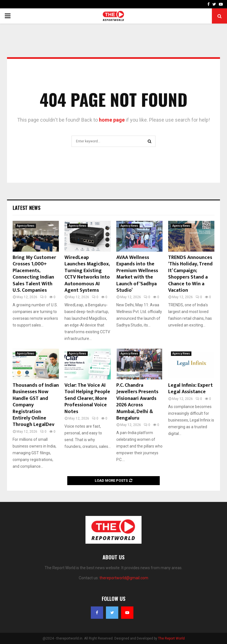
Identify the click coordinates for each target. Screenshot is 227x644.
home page (112, 120)
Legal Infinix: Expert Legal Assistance (190, 389)
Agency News (26, 226)
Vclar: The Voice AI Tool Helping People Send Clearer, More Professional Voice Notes (87, 399)
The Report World (171, 638)
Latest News (26, 208)
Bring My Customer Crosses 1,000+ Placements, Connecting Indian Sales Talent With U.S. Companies (34, 274)
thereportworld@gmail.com (124, 578)
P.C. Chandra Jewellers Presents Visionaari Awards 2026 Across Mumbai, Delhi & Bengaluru (137, 402)
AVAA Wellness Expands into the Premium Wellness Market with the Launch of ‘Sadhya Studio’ (137, 274)
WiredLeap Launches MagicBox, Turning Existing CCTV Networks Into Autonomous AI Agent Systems (87, 274)
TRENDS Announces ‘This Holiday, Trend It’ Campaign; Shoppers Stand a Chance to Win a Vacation (190, 274)
